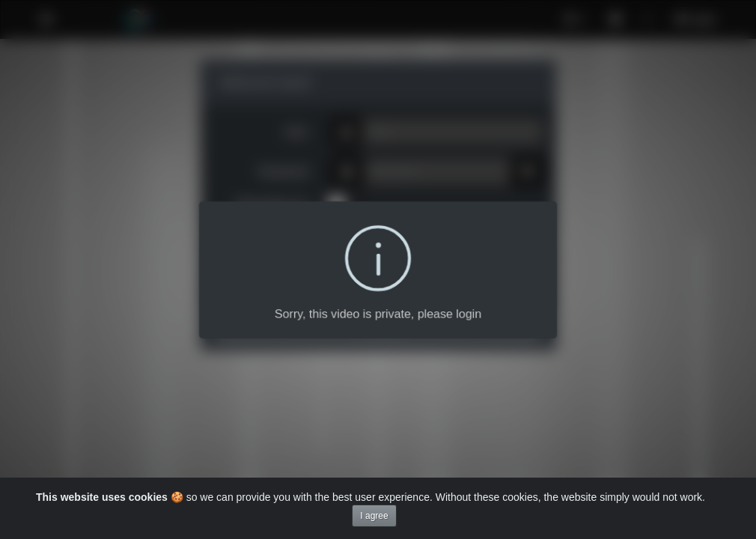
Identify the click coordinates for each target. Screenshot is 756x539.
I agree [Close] (374, 516)
